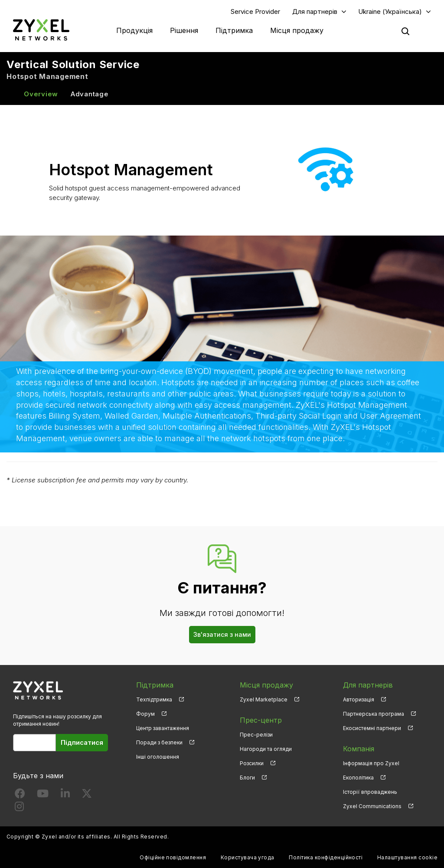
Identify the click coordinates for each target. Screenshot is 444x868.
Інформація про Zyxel (371, 763)
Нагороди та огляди (266, 749)
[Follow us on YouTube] (43, 795)
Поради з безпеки (159, 742)
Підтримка (234, 30)
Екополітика (358, 778)
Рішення (184, 30)
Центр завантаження (163, 728)
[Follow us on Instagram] (19, 808)
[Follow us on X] (87, 795)
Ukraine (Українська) (390, 11)
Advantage (90, 94)
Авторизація (359, 699)
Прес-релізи (256, 735)
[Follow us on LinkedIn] (65, 795)
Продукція (134, 30)
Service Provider (255, 11)
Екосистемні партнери (372, 728)
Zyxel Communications (372, 806)
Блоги (247, 778)
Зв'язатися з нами (222, 634)
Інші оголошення (158, 757)
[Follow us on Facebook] (20, 795)
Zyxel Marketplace (264, 699)
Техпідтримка (154, 699)
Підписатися (82, 742)
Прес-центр (261, 720)
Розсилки (252, 763)
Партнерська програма (374, 714)
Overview (41, 94)
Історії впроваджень (370, 792)
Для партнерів (315, 11)
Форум (145, 714)
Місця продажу (297, 30)
